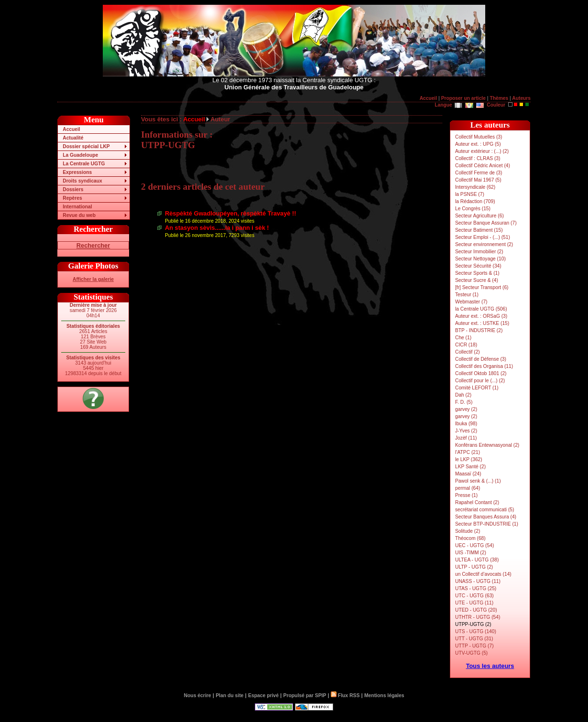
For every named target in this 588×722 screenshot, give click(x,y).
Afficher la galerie (93, 279)
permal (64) (468, 488)
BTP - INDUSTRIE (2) (479, 330)
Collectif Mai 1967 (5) (478, 180)
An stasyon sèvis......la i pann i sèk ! (217, 228)
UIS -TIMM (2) (471, 553)
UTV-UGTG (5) (471, 653)
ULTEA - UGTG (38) (477, 560)
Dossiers (73, 189)
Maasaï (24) (468, 474)
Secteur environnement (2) (484, 244)
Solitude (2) (468, 531)
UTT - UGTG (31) (474, 639)
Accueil (428, 98)
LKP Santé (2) (470, 467)
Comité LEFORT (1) (477, 388)
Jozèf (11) (466, 438)
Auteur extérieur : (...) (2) (482, 151)
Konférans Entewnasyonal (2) (487, 445)
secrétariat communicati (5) (485, 510)
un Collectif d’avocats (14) (483, 574)
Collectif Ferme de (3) (479, 173)
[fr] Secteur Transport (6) (482, 287)
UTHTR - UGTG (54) (478, 617)
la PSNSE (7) (470, 194)
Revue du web (79, 215)
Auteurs (521, 98)
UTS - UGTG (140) (476, 631)
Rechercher (93, 245)
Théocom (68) (470, 538)
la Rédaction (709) (475, 201)
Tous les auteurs (490, 666)
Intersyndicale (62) (475, 187)
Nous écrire (198, 695)
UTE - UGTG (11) (474, 603)
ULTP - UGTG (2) (474, 567)
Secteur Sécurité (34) (478, 266)
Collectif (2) (468, 352)
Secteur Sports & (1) (477, 273)
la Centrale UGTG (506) (481, 309)
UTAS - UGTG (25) (476, 588)
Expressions (77, 172)
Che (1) (463, 338)
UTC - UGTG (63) (474, 596)
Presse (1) (466, 495)
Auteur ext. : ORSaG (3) (481, 316)
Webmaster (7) (471, 302)
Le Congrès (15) (473, 209)
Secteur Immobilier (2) (479, 252)
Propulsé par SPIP (305, 695)
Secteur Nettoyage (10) (480, 259)
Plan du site (229, 695)
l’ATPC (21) (468, 452)
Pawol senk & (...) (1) (478, 481)
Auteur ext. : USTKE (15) (482, 323)
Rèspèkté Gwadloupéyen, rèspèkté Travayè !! (231, 213)
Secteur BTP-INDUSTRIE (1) (487, 524)
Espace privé (263, 695)
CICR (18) (466, 345)
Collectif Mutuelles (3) (479, 137)
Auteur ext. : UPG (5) (478, 144)
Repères (72, 198)
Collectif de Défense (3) (481, 359)
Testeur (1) (467, 295)
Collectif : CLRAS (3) (478, 158)
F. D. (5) (464, 402)
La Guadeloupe (80, 155)
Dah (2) (463, 395)
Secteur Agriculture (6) (479, 216)
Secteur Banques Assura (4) (486, 517)
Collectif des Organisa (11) (484, 366)
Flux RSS (345, 695)
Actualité (73, 138)
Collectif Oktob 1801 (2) (481, 373)
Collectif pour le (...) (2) (480, 381)
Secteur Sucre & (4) (477, 280)
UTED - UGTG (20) (476, 610)
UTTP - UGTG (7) (474, 646)
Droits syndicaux (82, 181)
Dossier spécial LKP (86, 146)
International (77, 207)
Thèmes (499, 98)
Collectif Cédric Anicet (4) (483, 166)
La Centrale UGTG (84, 164)
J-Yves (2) (466, 431)
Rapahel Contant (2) (477, 502)
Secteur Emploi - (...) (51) (483, 237)
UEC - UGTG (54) (474, 545)
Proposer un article (463, 98)
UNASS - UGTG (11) (478, 581)
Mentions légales (384, 695)
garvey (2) (466, 409)
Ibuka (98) (466, 424)
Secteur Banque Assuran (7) (486, 223)
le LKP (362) (469, 459)
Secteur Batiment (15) (479, 230)
